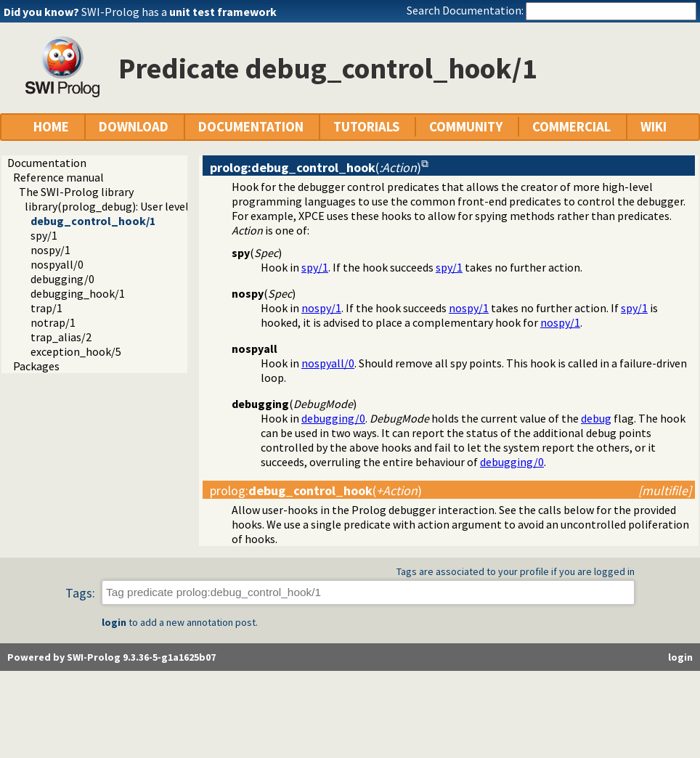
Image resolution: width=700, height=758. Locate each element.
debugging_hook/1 (78, 293)
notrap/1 (53, 322)
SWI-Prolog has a (179, 12)
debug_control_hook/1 (93, 221)
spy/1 (44, 235)
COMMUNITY (466, 127)
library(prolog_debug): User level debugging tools (149, 206)
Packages (36, 366)
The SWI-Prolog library (76, 192)
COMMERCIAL (571, 127)
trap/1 (46, 308)
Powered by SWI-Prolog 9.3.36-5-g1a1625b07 (111, 657)
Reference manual (58, 177)
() (316, 167)
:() (316, 490)
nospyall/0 (57, 264)
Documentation (47, 163)
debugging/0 (62, 279)
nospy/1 (50, 250)
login (114, 622)
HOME (51, 127)
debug (596, 418)
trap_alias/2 (61, 337)
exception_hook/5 (76, 351)
